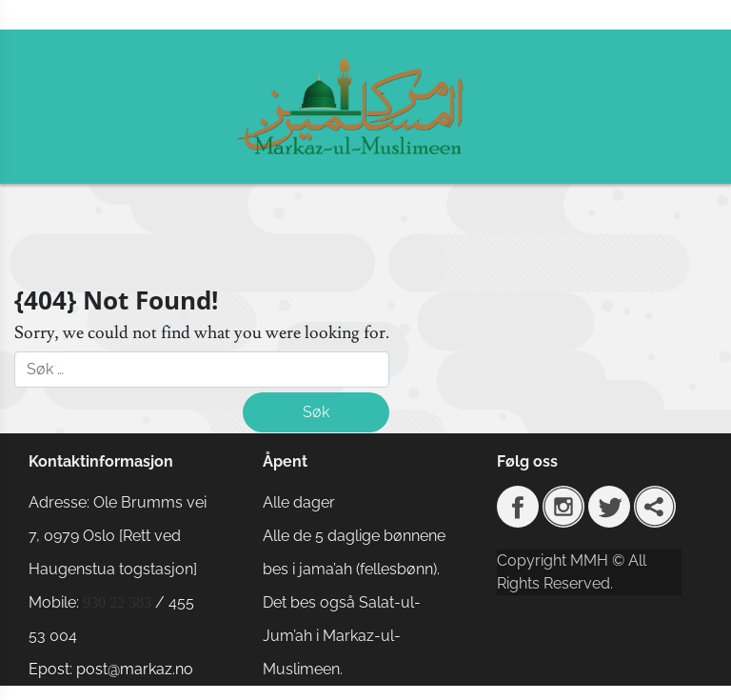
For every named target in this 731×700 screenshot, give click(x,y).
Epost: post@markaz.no (111, 669)
